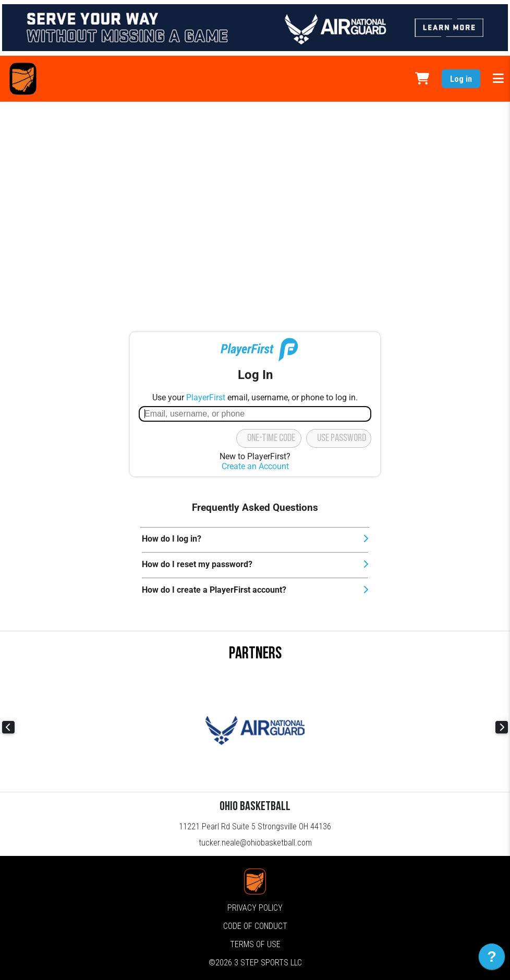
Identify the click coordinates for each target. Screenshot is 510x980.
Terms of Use (255, 944)
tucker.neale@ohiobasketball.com (255, 843)
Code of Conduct (255, 926)
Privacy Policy (255, 908)
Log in (461, 79)
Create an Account (255, 466)
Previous (8, 727)
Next (502, 727)
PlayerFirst (206, 397)
